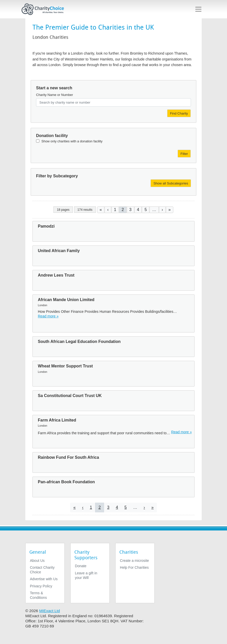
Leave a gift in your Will (86, 575)
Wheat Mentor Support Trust (65, 366)
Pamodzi (46, 226)
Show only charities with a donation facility (72, 141)
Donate (81, 566)
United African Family (59, 251)
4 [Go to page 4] (138, 210)
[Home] (45, 9)
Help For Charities (134, 567)
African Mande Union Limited (66, 300)
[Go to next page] (162, 210)
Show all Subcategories (171, 183)
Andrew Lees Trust (56, 275)
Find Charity (179, 113)
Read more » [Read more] (48, 316)
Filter (184, 154)
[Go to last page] (170, 210)
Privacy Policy (41, 586)
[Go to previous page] (108, 210)
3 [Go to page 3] (130, 210)
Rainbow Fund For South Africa (68, 457)
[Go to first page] (101, 210)
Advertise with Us (44, 579)
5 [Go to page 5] (146, 210)
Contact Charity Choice (42, 570)
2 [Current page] (123, 210)
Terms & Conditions (38, 595)
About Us (37, 561)
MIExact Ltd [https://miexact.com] (49, 611)
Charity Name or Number (55, 95)
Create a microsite (134, 561)
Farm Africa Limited (57, 420)
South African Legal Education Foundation (79, 342)
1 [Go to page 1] (115, 210)
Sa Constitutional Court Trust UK (70, 396)
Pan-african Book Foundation (66, 482)
